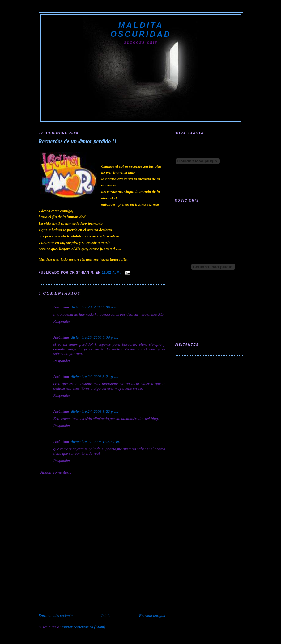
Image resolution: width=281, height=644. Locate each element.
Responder (62, 321)
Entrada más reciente (56, 616)
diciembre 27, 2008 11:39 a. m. (95, 442)
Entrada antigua (152, 616)
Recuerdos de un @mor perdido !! (78, 141)
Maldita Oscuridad (141, 29)
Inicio (106, 616)
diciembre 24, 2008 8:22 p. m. (94, 412)
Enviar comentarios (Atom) (84, 627)
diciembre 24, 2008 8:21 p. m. (94, 377)
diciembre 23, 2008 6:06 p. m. (94, 307)
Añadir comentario (56, 472)
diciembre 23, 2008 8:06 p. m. (94, 337)
